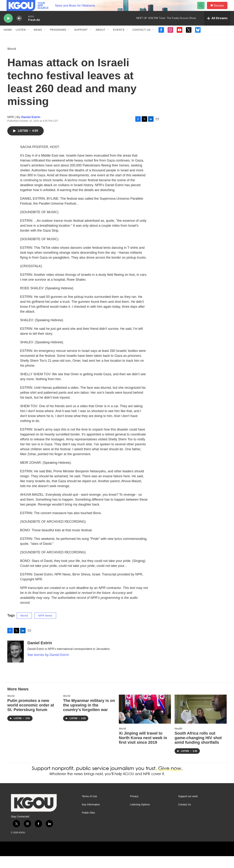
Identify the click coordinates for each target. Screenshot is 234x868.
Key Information (91, 816)
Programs (58, 38)
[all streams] (217, 26)
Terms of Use (89, 808)
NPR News (45, 627)
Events (119, 38)
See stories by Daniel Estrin (48, 667)
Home (8, 38)
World (12, 61)
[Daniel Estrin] (16, 663)
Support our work (188, 808)
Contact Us (141, 38)
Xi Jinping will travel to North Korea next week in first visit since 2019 (143, 750)
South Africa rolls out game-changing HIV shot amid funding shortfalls (198, 750)
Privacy (134, 808)
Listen (21, 38)
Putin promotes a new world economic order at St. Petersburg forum (31, 717)
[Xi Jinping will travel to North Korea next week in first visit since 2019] (145, 721)
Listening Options (140, 816)
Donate (221, 10)
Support (81, 38)
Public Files (88, 825)
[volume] (19, 27)
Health (179, 740)
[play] (8, 27)
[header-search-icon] (203, 10)
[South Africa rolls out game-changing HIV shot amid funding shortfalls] (201, 721)
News (38, 38)
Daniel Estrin (31, 129)
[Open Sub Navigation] (29, 38)
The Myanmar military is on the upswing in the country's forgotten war (89, 717)
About (100, 38)
